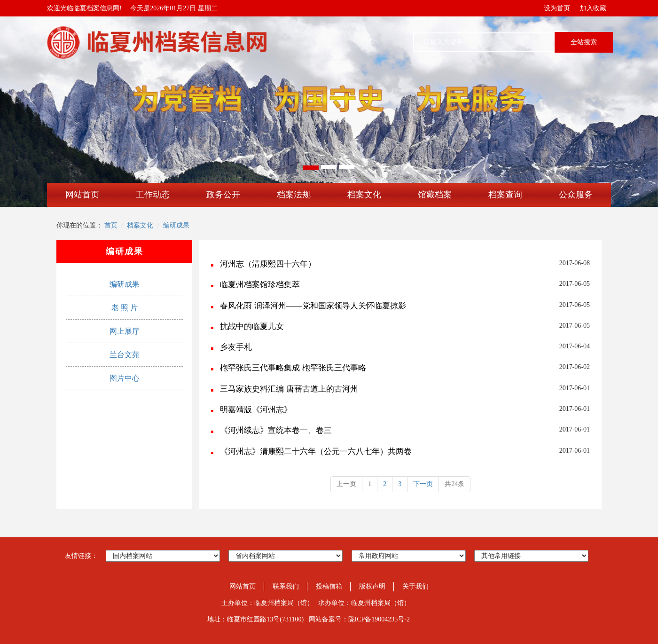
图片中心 (125, 378)
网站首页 (82, 195)
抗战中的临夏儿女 (252, 326)
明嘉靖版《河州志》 (256, 410)
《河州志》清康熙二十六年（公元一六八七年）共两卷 (316, 452)
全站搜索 (584, 42)
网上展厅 (125, 331)
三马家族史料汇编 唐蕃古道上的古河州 (289, 389)
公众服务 (576, 195)
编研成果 (176, 225)
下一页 (423, 484)
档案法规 (294, 195)
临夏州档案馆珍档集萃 (260, 285)
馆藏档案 (435, 195)
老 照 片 (125, 308)
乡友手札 (236, 347)
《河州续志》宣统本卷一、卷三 (276, 430)
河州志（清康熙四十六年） (268, 264)
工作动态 (153, 195)
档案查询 (505, 195)
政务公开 (223, 195)
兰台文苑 (125, 355)
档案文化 (364, 195)
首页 (111, 225)
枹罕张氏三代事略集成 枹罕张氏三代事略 (293, 368)
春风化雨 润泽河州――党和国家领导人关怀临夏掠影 (313, 306)
